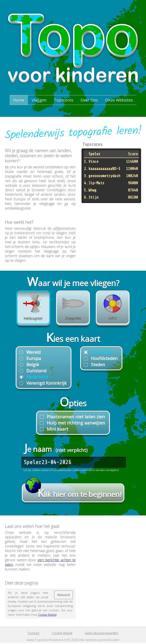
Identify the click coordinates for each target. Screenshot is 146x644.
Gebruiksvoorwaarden (102, 633)
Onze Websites (119, 100)
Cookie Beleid (47, 615)
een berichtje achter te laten (40, 562)
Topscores (64, 100)
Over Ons (89, 100)
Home (19, 100)
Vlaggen (39, 100)
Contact (34, 633)
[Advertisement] (111, 232)
